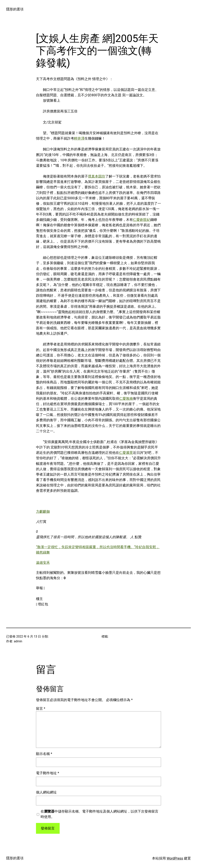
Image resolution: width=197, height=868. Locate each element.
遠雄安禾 (43, 563)
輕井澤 (79, 138)
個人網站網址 (46, 792)
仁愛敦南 (126, 399)
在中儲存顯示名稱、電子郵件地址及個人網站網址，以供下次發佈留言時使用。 (99, 814)
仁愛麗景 (126, 453)
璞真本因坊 (97, 176)
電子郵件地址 (48, 773)
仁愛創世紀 (142, 220)
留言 (41, 709)
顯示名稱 (44, 754)
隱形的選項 (15, 9)
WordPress (175, 858)
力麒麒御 (43, 512)
